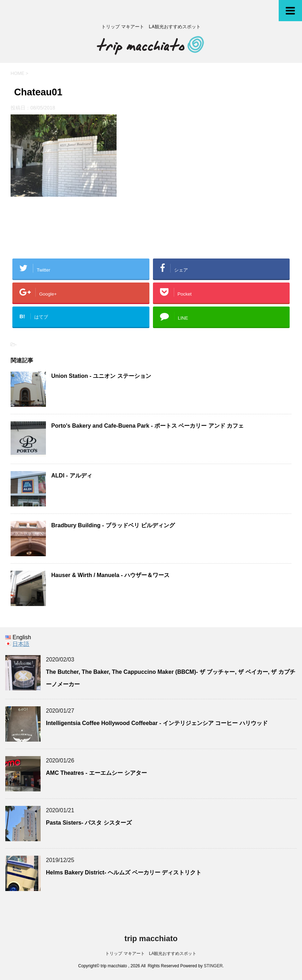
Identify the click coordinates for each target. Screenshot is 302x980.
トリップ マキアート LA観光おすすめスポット (151, 954)
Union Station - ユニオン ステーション (101, 376)
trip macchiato (151, 939)
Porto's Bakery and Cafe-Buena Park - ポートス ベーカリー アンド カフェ (147, 426)
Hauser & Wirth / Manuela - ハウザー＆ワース (110, 575)
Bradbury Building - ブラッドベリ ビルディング (113, 525)
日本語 (21, 644)
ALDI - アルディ (72, 476)
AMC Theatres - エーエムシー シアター (96, 773)
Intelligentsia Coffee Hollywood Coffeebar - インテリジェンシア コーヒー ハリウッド (157, 723)
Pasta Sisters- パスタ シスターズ (89, 823)
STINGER (213, 966)
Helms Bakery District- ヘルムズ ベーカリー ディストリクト (124, 872)
